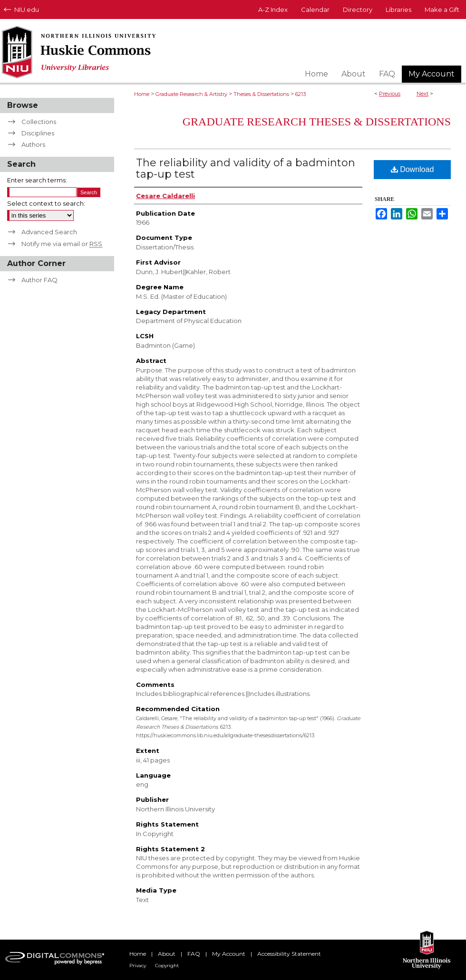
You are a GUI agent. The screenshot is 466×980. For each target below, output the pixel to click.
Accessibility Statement (289, 954)
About (167, 954)
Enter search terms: (37, 180)
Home (142, 94)
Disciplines (38, 133)
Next (422, 94)
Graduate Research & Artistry (191, 94)
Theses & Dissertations (261, 94)
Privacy (138, 966)
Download (413, 169)
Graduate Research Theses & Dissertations (317, 122)
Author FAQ (39, 280)
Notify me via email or (62, 244)
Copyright (167, 966)
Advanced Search (49, 232)
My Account (229, 954)
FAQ (194, 954)
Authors (33, 144)
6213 (301, 94)
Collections (39, 122)
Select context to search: (46, 203)
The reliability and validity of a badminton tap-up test (246, 168)
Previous (390, 94)
